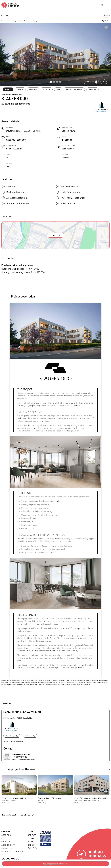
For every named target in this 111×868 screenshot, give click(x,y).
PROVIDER (92, 89)
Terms (31, 838)
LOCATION (47, 89)
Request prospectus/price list (55, 864)
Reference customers (13, 852)
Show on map (55, 235)
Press (4, 838)
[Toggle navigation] (107, 5)
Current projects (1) (12, 736)
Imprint (6, 741)
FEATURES (33, 89)
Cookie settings (32, 846)
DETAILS (20, 89)
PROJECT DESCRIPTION (74, 89)
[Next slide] (106, 81)
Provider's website (17, 741)
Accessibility (8, 845)
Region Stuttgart (24, 21)
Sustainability (9, 848)
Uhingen (36, 21)
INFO (58, 89)
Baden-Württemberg (9, 21)
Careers (6, 842)
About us (6, 835)
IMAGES (8, 89)
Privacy (32, 842)
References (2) (30, 736)
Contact (32, 835)
